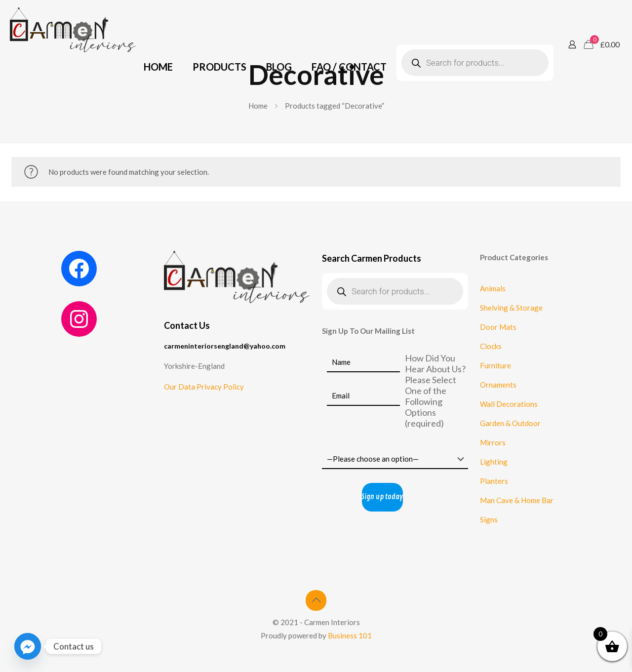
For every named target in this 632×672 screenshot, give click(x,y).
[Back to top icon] (316, 600)
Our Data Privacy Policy (204, 387)
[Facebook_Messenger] (28, 646)
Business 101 (350, 635)
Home (258, 106)
